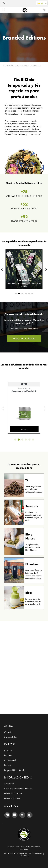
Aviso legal (9, 783)
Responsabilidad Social (14, 770)
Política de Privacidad (13, 793)
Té (8, 66)
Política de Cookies (12, 798)
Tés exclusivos (17, 66)
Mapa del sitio (10, 737)
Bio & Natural (10, 760)
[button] (42, 3)
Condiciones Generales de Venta (18, 788)
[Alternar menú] (4, 10)
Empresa (8, 755)
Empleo (7, 765)
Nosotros (8, 750)
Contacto (8, 732)
